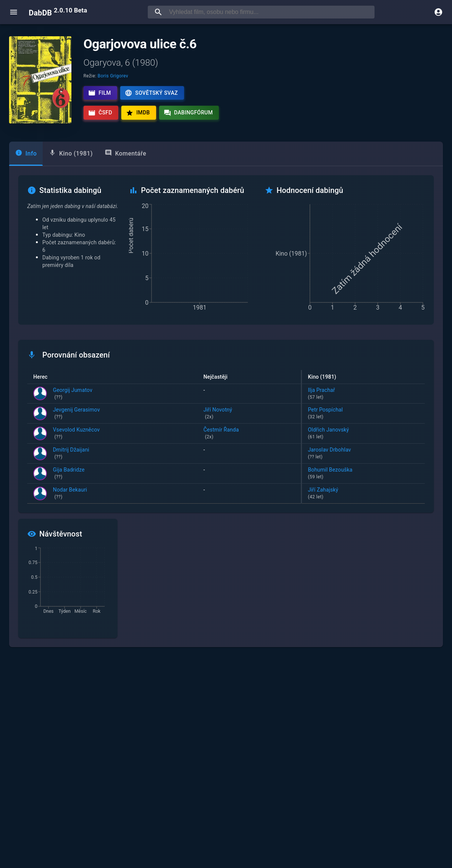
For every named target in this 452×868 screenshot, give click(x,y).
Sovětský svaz (151, 93)
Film (100, 93)
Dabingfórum (188, 113)
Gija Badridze (69, 474)
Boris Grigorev (113, 76)
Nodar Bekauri (70, 494)
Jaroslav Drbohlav (363, 454)
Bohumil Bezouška (363, 474)
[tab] (26, 154)
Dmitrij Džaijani (71, 454)
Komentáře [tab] (125, 153)
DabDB (58, 12)
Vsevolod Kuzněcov (76, 434)
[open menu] (14, 12)
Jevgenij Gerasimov (76, 414)
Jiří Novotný (249, 414)
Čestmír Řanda (249, 434)
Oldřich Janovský (363, 434)
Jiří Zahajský (363, 494)
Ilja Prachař (363, 394)
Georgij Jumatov (73, 394)
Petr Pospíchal (363, 414)
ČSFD (100, 113)
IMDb (138, 113)
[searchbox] (270, 12)
